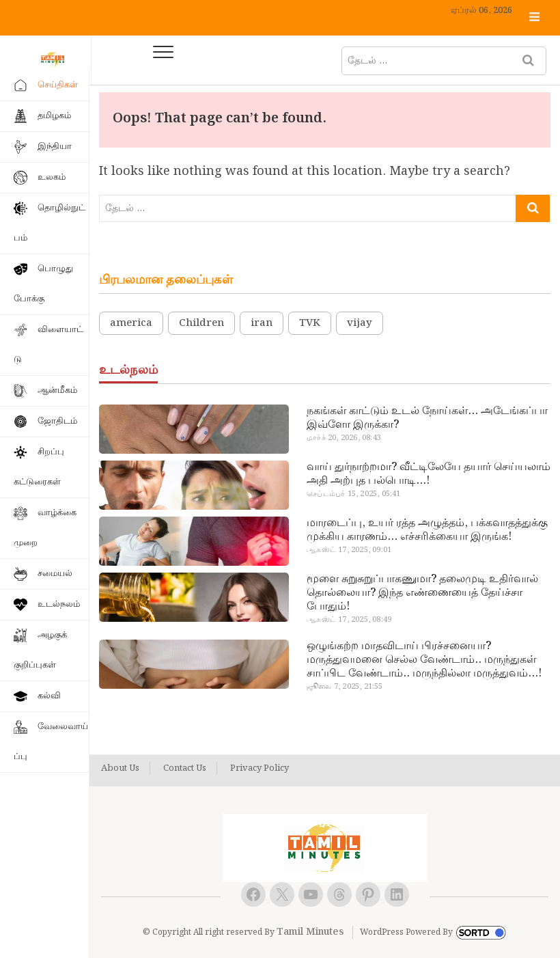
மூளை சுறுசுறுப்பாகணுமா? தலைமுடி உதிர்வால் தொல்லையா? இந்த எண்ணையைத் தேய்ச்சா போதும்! (422, 593)
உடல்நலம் (59, 604)
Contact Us (185, 769)
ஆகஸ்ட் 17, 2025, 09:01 (349, 550)
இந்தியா (55, 147)
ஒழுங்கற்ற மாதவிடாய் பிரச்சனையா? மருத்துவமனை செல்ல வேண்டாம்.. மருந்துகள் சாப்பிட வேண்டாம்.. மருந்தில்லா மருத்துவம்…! (424, 660)
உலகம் (52, 177)
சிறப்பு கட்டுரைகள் (39, 467)
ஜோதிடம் (57, 421)
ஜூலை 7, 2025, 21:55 (345, 687)
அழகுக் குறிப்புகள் (40, 650)
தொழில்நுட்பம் (50, 223)
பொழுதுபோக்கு (43, 284)
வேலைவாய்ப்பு (51, 742)
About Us (120, 769)
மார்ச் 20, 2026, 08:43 (344, 438)
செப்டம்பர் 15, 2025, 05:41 (353, 494)
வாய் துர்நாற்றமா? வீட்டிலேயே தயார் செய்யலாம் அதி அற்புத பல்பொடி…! (429, 474)
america (131, 323)
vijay (360, 323)
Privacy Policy (260, 769)
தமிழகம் (54, 116)
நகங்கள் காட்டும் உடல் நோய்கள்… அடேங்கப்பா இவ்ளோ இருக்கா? (427, 418)
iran (262, 323)
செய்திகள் (58, 85)
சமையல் (55, 574)
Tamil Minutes (310, 932)
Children (201, 323)
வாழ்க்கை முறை (45, 528)
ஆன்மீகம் (57, 391)
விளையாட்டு (48, 345)
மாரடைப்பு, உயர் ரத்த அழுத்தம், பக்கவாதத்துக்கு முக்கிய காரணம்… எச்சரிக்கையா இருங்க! (427, 530)
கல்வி (49, 696)
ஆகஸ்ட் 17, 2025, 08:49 (349, 620)
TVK (310, 323)
